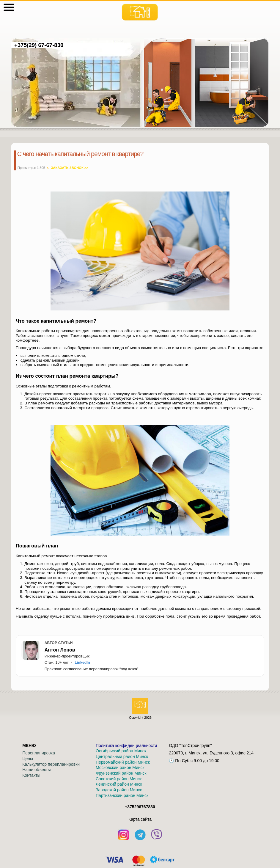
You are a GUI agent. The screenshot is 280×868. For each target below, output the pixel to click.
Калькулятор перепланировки (51, 764)
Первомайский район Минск (123, 762)
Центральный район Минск (122, 756)
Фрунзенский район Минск (121, 773)
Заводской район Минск (119, 790)
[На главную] (140, 12)
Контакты (31, 775)
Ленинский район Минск (119, 784)
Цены (28, 759)
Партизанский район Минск (122, 795)
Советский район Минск (119, 779)
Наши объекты (36, 770)
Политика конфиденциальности (126, 745)
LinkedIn (82, 663)
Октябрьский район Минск (121, 751)
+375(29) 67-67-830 (39, 45)
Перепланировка (39, 753)
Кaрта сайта (140, 819)
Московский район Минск (120, 767)
